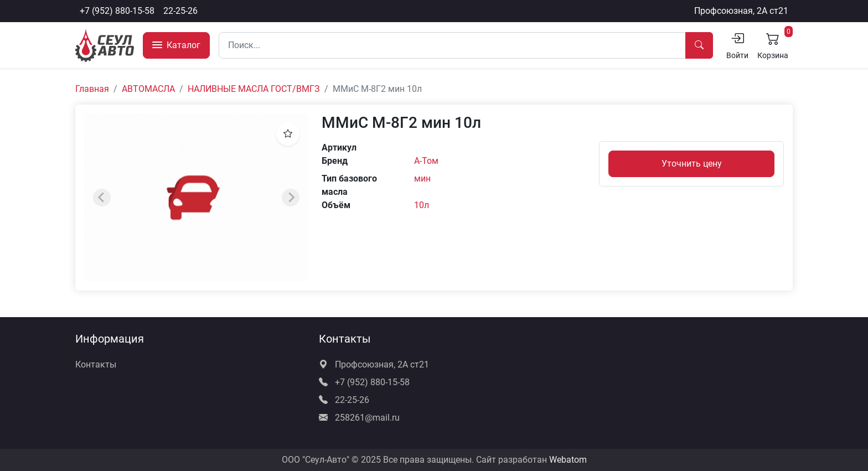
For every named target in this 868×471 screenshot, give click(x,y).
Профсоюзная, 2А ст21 (741, 11)
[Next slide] (291, 198)
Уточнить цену (692, 164)
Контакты (96, 364)
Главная (92, 89)
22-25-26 (180, 11)
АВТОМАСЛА (148, 89)
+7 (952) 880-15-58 (117, 11)
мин (422, 178)
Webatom (568, 460)
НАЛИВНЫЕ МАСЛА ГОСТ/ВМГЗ (254, 89)
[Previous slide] (102, 198)
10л (422, 205)
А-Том (426, 161)
